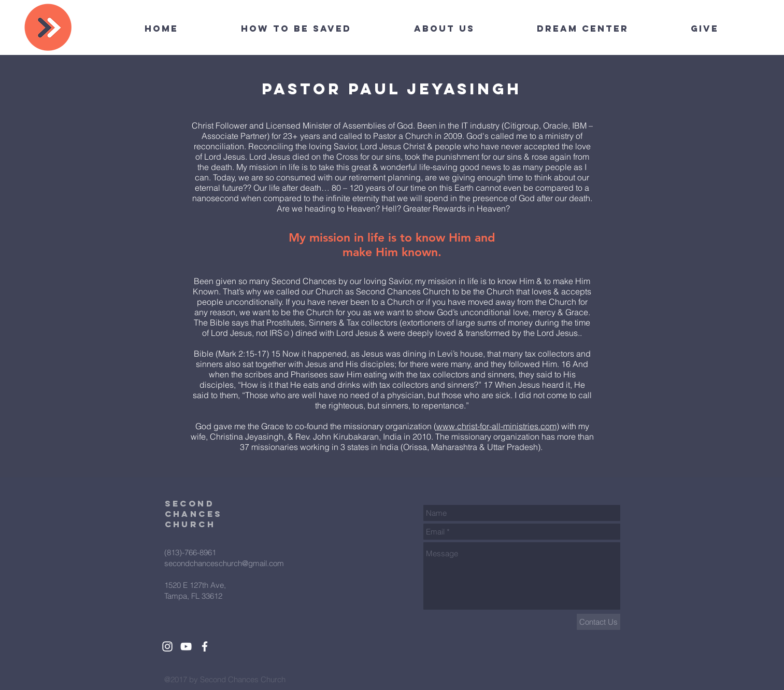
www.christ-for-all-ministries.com (496, 426)
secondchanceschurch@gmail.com (224, 563)
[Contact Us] (598, 622)
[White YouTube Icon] (186, 646)
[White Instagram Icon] (167, 646)
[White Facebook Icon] (205, 646)
